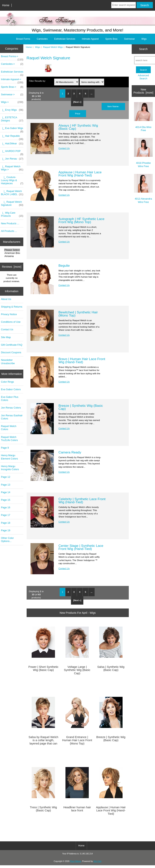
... (92, 94)
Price (77, 114)
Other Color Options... (7, 540)
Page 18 (6, 523)
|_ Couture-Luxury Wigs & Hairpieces (12, 180)
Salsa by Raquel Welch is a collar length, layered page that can (43, 740)
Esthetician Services (65, 39)
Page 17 (6, 515)
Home (6, 5)
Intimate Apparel (90, 39)
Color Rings (7, 382)
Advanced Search (143, 77)
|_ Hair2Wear (12, 144)
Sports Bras (111, 39)
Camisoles (42, 39)
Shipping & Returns (12, 307)
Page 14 (6, 492)
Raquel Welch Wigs (53, 47)
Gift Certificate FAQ (12, 345)
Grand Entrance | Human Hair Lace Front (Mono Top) (77, 740)
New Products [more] (143, 91)
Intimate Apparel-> (12, 80)
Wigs (37, 47)
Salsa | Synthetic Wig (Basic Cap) (111, 668)
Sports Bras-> (12, 87)
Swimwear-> (12, 95)
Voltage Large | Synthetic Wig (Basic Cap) (77, 670)
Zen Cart (97, 861)
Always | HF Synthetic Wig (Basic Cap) (78, 127)
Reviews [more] (12, 267)
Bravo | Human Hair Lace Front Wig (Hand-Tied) (82, 360)
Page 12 (6, 477)
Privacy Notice (9, 314)
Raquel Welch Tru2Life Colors (9, 439)
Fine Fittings (75, 861)
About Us (6, 299)
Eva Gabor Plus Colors (10, 398)
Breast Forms (23, 39)
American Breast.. (12, 253)
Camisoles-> (12, 64)
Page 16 (6, 507)
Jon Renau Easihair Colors (12, 417)
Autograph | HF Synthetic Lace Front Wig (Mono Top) (81, 220)
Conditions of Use (11, 322)
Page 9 (5, 448)
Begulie (64, 266)
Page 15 (6, 500)
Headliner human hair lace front (77, 809)
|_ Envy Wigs (12, 110)
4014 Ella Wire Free (143, 117)
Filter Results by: (37, 81)
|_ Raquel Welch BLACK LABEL (12, 193)
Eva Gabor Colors (11, 389)
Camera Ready (70, 452)
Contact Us (7, 329)
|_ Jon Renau (12, 159)
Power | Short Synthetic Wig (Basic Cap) (43, 668)
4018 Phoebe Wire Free (143, 153)
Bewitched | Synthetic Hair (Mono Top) (78, 314)
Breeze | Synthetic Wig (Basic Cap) (81, 407)
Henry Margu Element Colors (9, 457)
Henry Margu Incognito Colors (10, 468)
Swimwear (129, 39)
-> (12, 102)
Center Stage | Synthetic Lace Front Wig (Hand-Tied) (81, 547)
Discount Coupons (11, 352)
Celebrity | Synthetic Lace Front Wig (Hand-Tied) (82, 501)
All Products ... (9, 231)
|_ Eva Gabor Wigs (12, 129)
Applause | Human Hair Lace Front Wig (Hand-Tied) (80, 174)
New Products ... (10, 223)
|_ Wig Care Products (12, 214)
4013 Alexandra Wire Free (143, 189)
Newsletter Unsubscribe (8, 362)
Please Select (12, 250)
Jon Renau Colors (11, 408)
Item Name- (113, 106)
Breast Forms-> (12, 57)
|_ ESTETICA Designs (12, 119)
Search (143, 49)
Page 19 (6, 530)
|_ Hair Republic (12, 137)
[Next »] (77, 102)
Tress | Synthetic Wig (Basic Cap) (43, 809)
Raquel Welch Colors (9, 428)
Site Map (6, 337)
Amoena (12, 256)
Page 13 (6, 485)
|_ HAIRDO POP (12, 152)
